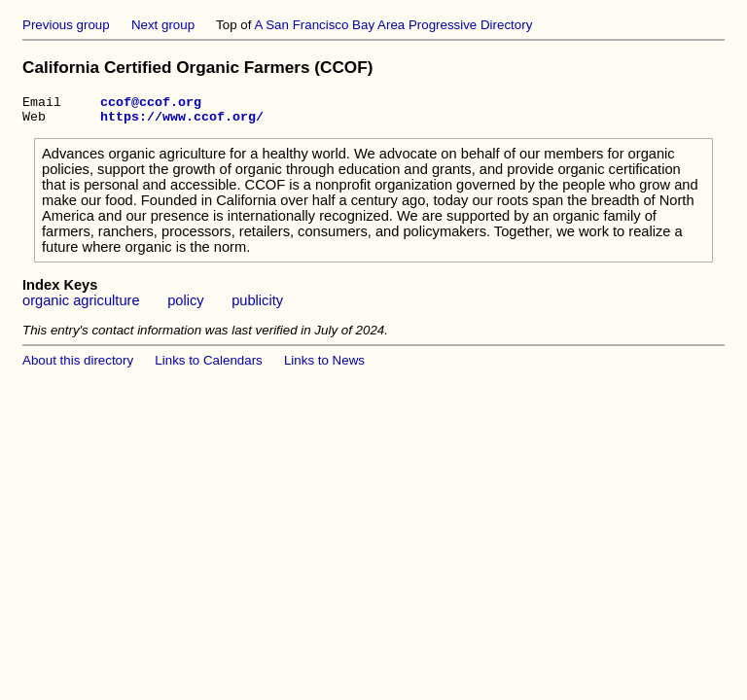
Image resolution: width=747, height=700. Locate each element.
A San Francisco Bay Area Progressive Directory (393, 25)
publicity (257, 306)
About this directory (78, 366)
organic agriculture (81, 306)
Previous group (66, 25)
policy (185, 306)
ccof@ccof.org (151, 104)
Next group (163, 25)
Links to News (324, 366)
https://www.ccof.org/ (182, 122)
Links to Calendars (208, 366)
